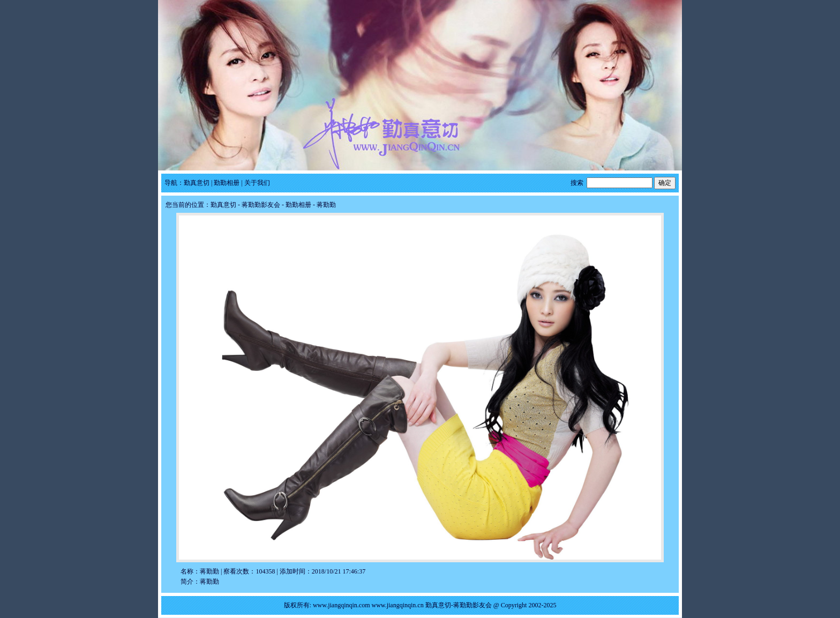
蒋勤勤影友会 (261, 205)
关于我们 (257, 183)
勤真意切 (197, 183)
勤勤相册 (227, 183)
